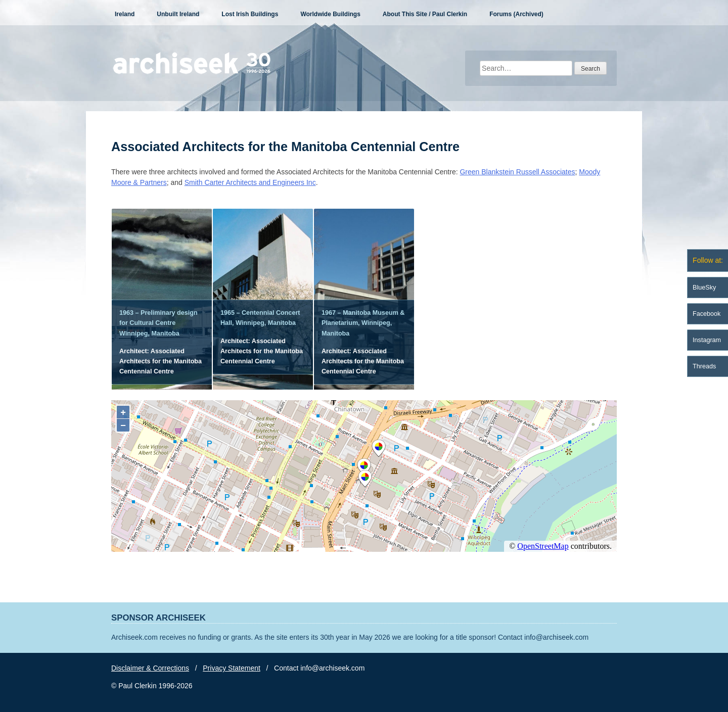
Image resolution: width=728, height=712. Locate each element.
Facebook (707, 314)
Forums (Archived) (516, 14)
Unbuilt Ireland (178, 14)
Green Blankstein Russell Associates (517, 172)
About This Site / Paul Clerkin (425, 14)
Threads (704, 366)
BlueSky (704, 288)
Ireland (125, 14)
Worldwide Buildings (330, 14)
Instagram (707, 340)
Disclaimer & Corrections (150, 668)
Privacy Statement (232, 668)
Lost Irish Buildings (250, 14)
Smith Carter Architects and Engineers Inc (250, 182)
